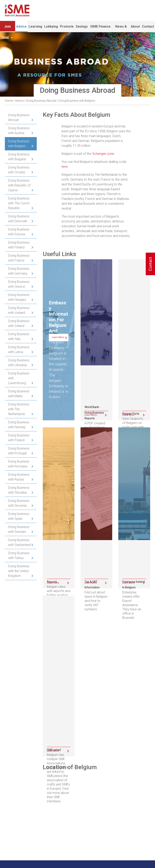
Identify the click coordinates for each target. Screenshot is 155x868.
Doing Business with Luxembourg (19, 378)
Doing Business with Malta (19, 394)
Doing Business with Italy (19, 336)
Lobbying (51, 26)
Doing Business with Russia (19, 477)
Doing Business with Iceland (19, 310)
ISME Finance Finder (101, 28)
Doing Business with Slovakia (19, 490)
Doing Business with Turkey (19, 555)
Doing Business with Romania (19, 464)
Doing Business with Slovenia (19, 503)
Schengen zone (103, 154)
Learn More (58, 337)
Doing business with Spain (19, 516)
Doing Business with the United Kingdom (19, 571)
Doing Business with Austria (19, 131)
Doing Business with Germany (19, 271)
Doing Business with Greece (19, 284)
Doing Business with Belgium (19, 144)
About (135, 26)
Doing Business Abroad (41, 101)
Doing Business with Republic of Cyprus (19, 185)
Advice (21, 26)
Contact (148, 26)
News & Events (121, 28)
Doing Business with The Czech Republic (19, 203)
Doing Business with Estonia (19, 232)
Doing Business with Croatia (19, 170)
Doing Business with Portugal (19, 451)
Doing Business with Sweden (19, 529)
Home (9, 101)
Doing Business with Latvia (19, 350)
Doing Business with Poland (19, 438)
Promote (67, 26)
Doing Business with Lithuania (19, 363)
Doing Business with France (19, 258)
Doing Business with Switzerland (19, 542)
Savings (82, 26)
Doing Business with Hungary (19, 297)
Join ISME (8, 28)
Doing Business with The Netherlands (19, 409)
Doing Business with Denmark (19, 219)
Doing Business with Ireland (19, 323)
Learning (35, 26)
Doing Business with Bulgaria (19, 157)
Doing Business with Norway (19, 425)
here (65, 167)
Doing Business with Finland (19, 245)
